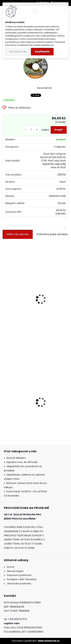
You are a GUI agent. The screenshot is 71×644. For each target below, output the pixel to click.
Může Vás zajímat (18, 234)
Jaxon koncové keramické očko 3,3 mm (29, 266)
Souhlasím (42, 52)
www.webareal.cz (49, 641)
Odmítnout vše (18, 52)
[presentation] (4, 291)
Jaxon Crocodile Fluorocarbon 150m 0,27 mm (33, 411)
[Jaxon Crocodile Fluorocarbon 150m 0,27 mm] (35, 66)
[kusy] (31, 130)
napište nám (12, 623)
